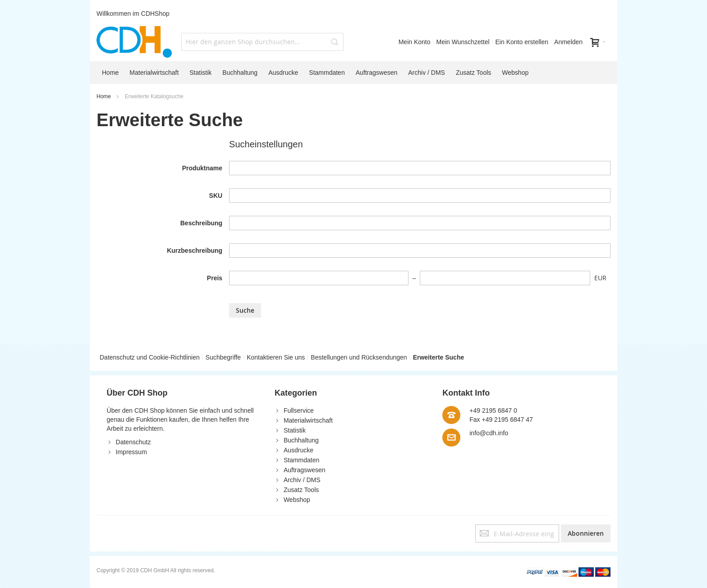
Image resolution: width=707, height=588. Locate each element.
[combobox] (262, 42)
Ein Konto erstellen (522, 42)
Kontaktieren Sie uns (276, 357)
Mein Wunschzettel (463, 42)
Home (104, 96)
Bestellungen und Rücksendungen (359, 357)
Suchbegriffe (223, 357)
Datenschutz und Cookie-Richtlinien (150, 357)
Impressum (131, 452)
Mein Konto (415, 42)
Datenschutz (133, 442)
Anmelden (568, 42)
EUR (600, 278)
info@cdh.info (489, 433)
